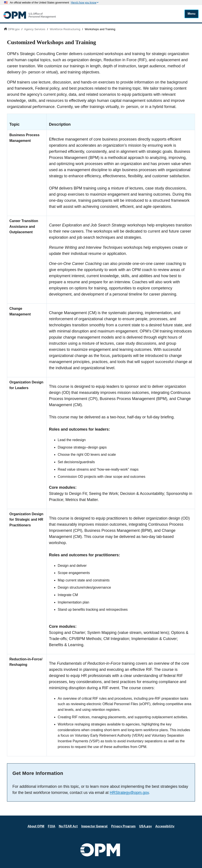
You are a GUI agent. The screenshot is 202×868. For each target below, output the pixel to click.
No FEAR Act (68, 826)
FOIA (52, 826)
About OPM (36, 826)
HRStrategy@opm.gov (129, 793)
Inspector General (94, 826)
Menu (192, 14)
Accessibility (165, 826)
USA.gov (145, 826)
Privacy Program (123, 826)
